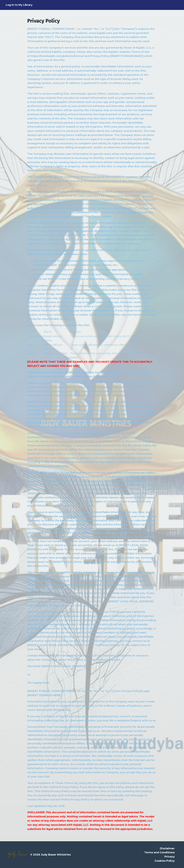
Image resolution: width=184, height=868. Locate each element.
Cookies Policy (165, 861)
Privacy (170, 857)
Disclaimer (167, 848)
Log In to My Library (19, 5)
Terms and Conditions (159, 852)
